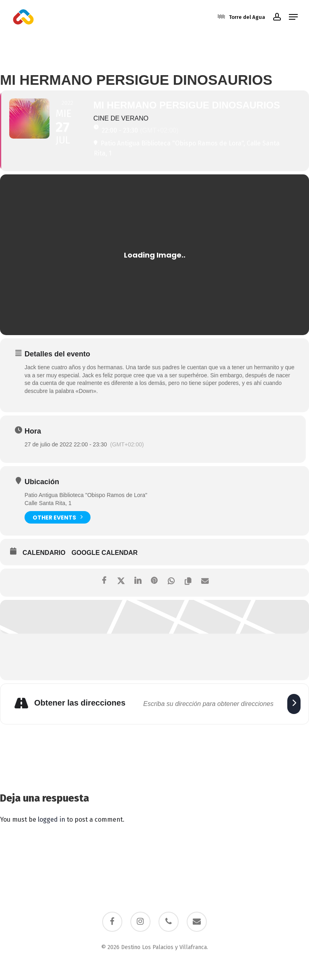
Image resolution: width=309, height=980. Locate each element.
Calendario (44, 553)
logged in (51, 819)
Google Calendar (105, 553)
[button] (293, 17)
